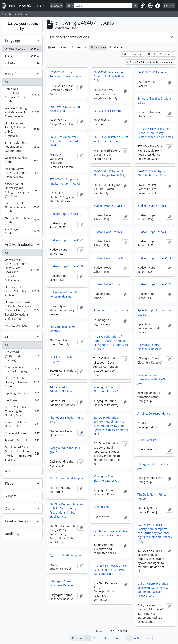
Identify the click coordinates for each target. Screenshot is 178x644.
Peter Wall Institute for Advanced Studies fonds (22, 95)
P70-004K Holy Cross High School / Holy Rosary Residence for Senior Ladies (155, 133)
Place (9, 483)
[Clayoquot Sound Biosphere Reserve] (150, 347)
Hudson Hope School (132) (155, 284)
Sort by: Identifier (132, 54)
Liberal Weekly (147, 440)
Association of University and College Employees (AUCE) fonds (22, 190)
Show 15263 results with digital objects (150, 62)
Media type (14, 534)
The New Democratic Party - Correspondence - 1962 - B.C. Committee (110, 570)
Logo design (101, 507)
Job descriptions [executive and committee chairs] (111, 533)
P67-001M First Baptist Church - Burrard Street (153, 173)
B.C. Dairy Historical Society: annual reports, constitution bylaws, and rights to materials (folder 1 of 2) (111, 426)
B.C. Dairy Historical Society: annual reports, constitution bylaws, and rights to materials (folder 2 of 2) (155, 533)
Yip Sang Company (22, 394)
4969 (137, 638)
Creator (11, 337)
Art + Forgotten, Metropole (67, 478)
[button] (143, 6)
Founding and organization (111, 310)
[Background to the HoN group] (153, 466)
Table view (117, 47)
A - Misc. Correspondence (154, 414)
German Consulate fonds (22, 220)
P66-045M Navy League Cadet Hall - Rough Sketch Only (110, 76)
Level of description (20, 521)
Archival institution (20, 245)
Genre (10, 509)
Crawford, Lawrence (22, 434)
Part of (10, 74)
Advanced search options (69, 37)
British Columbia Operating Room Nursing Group (22, 411)
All (6, 82)
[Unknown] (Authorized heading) (22, 356)
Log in (168, 6)
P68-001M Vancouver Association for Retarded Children (65, 141)
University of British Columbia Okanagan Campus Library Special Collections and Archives (22, 310)
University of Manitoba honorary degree (64, 294)
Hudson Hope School (107, 284)
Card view (98, 47)
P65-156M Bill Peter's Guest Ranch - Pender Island (111, 139)
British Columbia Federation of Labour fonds (22, 147)
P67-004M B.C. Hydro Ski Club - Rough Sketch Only (109, 173)
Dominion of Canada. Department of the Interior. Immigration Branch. (22, 453)
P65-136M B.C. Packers (152, 72)
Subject (11, 496)
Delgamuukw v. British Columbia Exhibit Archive (22, 173)
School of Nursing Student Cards (154, 101)
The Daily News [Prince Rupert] (152, 497)
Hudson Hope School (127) (110, 206)
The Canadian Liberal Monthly (63, 329)
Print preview (58, 47)
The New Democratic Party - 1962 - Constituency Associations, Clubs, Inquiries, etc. (67, 510)
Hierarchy (79, 47)
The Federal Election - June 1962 (66, 420)
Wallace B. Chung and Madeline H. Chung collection (22, 112)
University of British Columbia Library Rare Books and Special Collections (22, 270)
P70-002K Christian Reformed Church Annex (65, 74)
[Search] (103, 6)
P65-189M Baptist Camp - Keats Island (65, 109)
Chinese (22, 63)
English (22, 56)
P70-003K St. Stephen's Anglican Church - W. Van (65, 181)
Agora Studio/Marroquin (65, 555)
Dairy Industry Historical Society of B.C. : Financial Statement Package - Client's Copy (153, 590)
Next (147, 638)
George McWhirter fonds (22, 160)
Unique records (22, 49)
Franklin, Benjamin (22, 441)
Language (12, 40)
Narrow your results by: (22, 26)
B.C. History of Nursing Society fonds (22, 207)
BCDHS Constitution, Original (63, 359)
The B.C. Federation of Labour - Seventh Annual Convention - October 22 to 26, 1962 (111, 343)
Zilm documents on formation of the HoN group (151, 379)
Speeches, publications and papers (155, 312)
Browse (56, 6)
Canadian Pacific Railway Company (22, 369)
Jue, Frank (22, 401)
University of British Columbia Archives (22, 291)
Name (10, 471)
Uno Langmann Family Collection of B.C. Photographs (22, 129)
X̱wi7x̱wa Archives (22, 326)
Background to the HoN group (65, 450)
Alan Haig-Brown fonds (22, 231)
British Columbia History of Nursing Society (22, 382)
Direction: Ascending (160, 54)
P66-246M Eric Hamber (108, 111)
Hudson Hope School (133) (110, 258)
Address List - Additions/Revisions (62, 389)
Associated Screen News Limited (22, 424)
